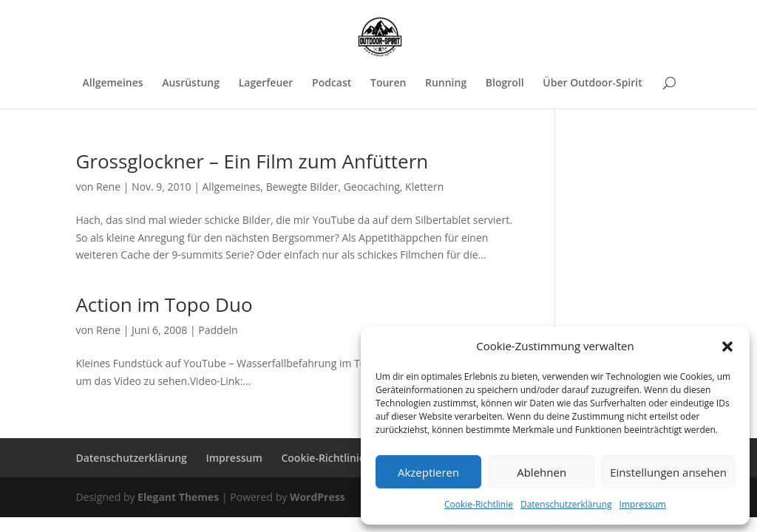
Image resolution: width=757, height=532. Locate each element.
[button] (727, 347)
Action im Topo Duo (164, 304)
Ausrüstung (191, 83)
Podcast (332, 83)
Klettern (424, 187)
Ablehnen (542, 472)
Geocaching (372, 187)
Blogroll (505, 83)
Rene (108, 187)
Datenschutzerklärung (566, 504)
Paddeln (218, 330)
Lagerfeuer (266, 83)
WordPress (318, 497)
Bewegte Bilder (302, 187)
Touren (388, 83)
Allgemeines (113, 83)
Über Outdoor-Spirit (592, 83)
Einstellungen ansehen (668, 472)
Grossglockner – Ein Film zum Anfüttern (252, 161)
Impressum (643, 504)
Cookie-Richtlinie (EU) (334, 458)
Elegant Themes (178, 497)
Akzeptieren (428, 472)
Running (446, 83)
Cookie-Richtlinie (479, 504)
